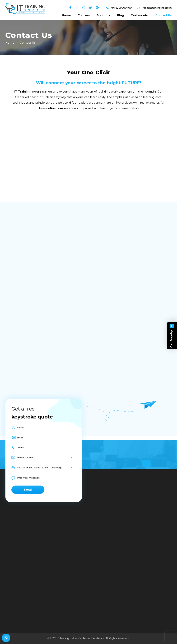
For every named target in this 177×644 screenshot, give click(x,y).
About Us (103, 15)
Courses (84, 15)
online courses (57, 108)
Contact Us (164, 15)
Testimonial (140, 15)
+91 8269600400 (121, 8)
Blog (120, 15)
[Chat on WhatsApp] (6, 638)
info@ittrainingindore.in (157, 8)
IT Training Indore (28, 92)
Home (66, 15)
